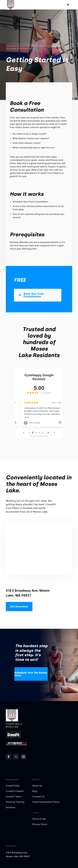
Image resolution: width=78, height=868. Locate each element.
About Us (37, 786)
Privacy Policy (40, 824)
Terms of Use (39, 819)
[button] (68, 5)
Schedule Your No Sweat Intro (31, 674)
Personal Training (15, 802)
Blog (35, 791)
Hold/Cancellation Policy (46, 802)
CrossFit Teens (14, 797)
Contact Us (38, 797)
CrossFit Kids (13, 786)
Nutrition (11, 807)
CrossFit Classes (15, 791)
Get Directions (19, 607)
